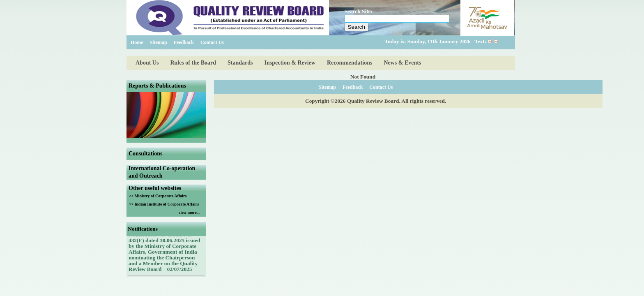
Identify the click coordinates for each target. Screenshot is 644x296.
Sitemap (159, 42)
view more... (189, 212)
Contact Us (212, 42)
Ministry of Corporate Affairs (160, 196)
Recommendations (350, 63)
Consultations (145, 154)
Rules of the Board (193, 63)
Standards (240, 63)
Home (137, 42)
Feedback (184, 42)
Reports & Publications (157, 86)
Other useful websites (155, 188)
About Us (147, 63)
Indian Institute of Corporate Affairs (167, 204)
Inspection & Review (290, 63)
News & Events (402, 63)
